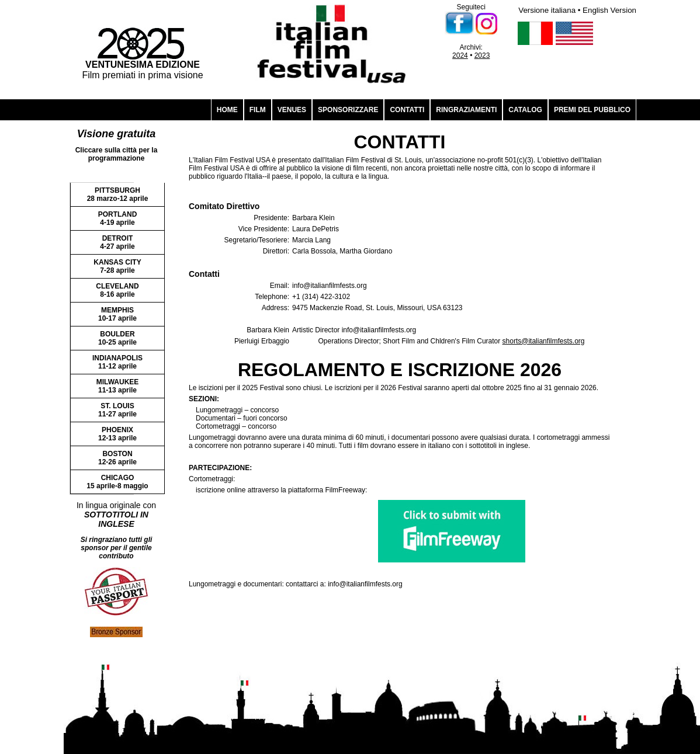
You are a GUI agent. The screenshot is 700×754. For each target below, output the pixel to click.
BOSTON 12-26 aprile (117, 458)
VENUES (292, 110)
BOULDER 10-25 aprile (117, 338)
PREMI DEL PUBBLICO (592, 110)
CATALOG (525, 110)
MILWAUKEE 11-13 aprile (118, 386)
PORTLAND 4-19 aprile (118, 218)
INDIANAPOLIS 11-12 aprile (117, 362)
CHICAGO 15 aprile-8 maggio (117, 482)
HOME (227, 110)
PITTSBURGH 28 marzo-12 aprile (118, 194)
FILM (258, 110)
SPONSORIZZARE (348, 110)
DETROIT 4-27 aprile (117, 242)
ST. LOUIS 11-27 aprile (117, 410)
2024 (460, 55)
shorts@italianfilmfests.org (544, 341)
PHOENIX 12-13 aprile (117, 434)
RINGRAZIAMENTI (466, 110)
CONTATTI (407, 110)
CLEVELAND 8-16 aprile (117, 290)
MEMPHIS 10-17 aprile (117, 314)
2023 (482, 55)
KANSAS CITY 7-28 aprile (117, 266)
